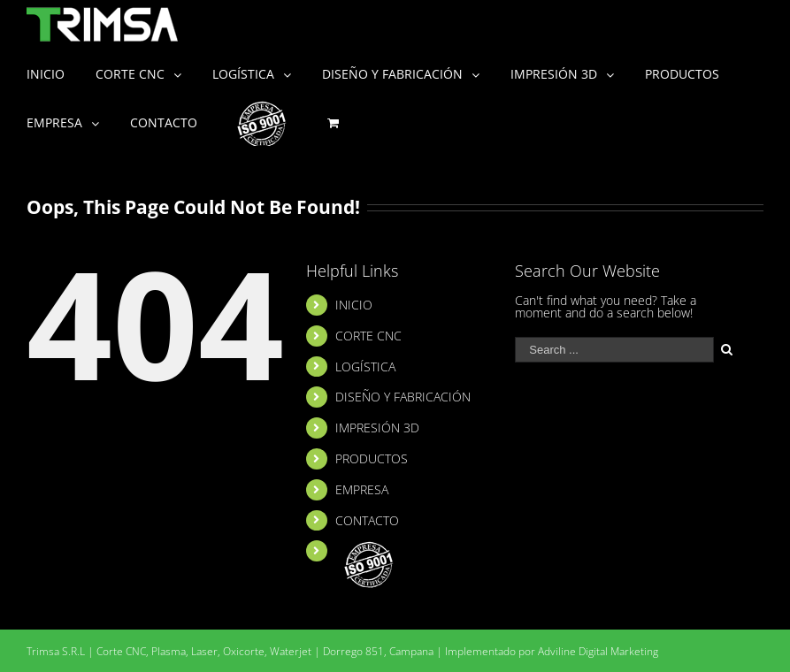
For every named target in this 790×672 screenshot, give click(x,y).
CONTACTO (367, 520)
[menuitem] (61, 73)
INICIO (354, 305)
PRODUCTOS (372, 458)
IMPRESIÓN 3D (377, 428)
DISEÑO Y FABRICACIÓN (403, 397)
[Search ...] (614, 350)
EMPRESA (362, 489)
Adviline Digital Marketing (598, 651)
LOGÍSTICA (365, 367)
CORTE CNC (368, 336)
